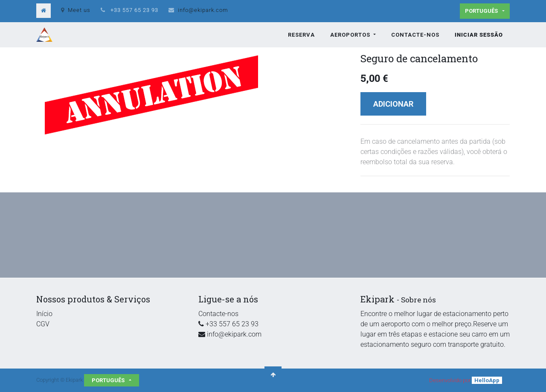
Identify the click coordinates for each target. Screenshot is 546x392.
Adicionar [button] (393, 104)
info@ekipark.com (203, 10)
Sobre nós (418, 300)
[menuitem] (301, 35)
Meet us (76, 10)
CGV (43, 324)
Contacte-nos (218, 314)
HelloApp (487, 380)
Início (44, 314)
